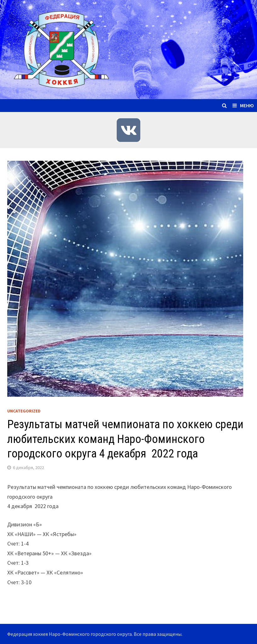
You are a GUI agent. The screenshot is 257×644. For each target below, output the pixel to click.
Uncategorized (24, 411)
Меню (243, 105)
